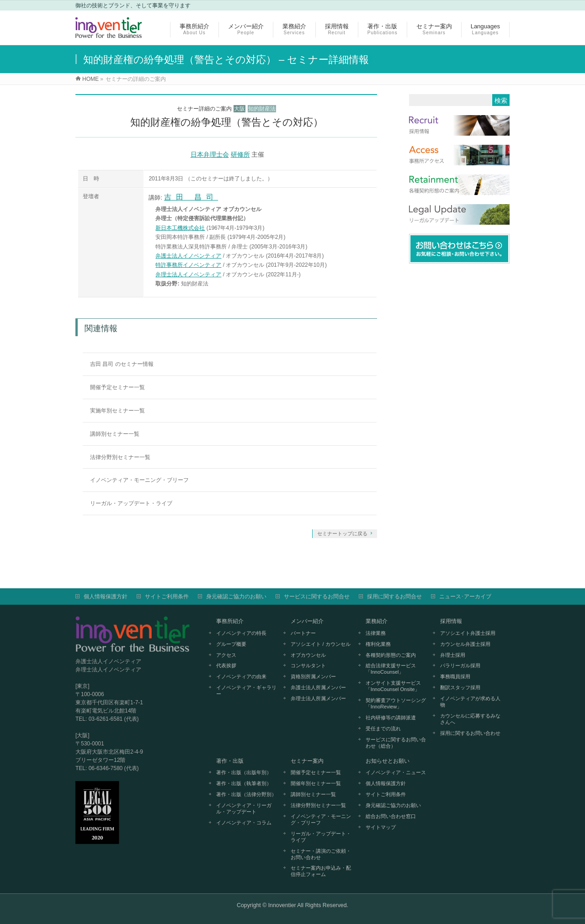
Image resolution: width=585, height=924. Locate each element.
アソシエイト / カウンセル (320, 644)
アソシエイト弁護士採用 (468, 633)
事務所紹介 (230, 621)
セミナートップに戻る (342, 533)
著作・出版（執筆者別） (244, 783)
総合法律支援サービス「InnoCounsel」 (391, 669)
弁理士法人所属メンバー (318, 698)
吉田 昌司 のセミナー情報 (122, 364)
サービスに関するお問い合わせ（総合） (396, 743)
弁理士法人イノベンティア (188, 275)
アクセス (226, 655)
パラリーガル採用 (460, 665)
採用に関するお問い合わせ (470, 733)
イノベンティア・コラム (244, 823)
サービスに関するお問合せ (317, 597)
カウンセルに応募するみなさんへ (470, 719)
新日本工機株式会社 (180, 228)
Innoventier (282, 905)
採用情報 (451, 621)
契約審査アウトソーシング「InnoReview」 (396, 703)
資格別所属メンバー (313, 676)
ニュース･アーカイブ (465, 597)
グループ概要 (231, 644)
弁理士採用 (453, 655)
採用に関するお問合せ (394, 597)
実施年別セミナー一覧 (117, 411)
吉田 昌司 (191, 197)
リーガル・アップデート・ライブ (131, 503)
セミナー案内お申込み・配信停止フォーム (321, 871)
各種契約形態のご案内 (391, 655)
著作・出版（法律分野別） (246, 794)
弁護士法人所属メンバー (318, 687)
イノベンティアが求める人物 (470, 702)
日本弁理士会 (210, 154)
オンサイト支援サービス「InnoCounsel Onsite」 (393, 686)
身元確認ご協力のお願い (236, 597)
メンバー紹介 (307, 621)
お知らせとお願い (388, 761)
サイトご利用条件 (167, 597)
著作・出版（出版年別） (244, 772)
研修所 (240, 154)
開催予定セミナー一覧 (117, 387)
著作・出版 (230, 761)
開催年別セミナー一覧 (316, 783)
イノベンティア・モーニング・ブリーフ (139, 480)
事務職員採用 (455, 676)
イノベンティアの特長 (241, 633)
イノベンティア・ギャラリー (246, 691)
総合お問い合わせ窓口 (391, 816)
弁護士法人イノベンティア (188, 256)
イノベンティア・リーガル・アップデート (244, 808)
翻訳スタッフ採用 (460, 687)
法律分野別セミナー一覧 (120, 457)
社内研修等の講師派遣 (391, 718)
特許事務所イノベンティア (188, 265)
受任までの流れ (383, 729)
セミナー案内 (307, 761)
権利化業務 (378, 644)
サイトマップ (381, 827)
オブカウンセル (308, 655)
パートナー (303, 633)
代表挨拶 (226, 665)
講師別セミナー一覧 (115, 434)
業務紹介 (377, 621)
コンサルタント (308, 665)
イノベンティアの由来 (241, 676)
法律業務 (376, 633)
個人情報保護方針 (106, 597)
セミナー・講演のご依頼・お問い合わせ (321, 854)
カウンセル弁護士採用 (465, 644)
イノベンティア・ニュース (396, 772)
